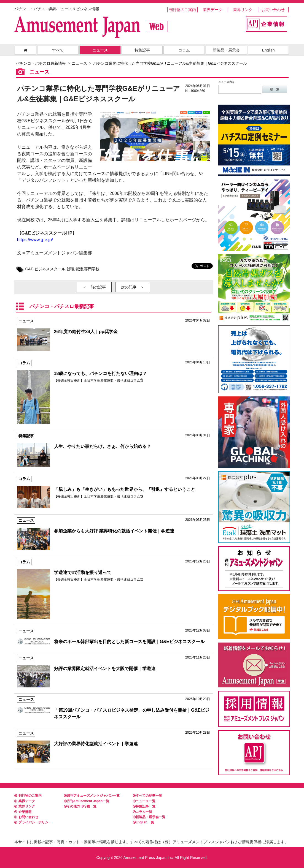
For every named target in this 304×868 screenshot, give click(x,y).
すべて (58, 50)
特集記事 (142, 50)
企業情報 (23, 812)
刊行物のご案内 (182, 10)
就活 (79, 269)
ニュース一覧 (144, 801)
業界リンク (243, 10)
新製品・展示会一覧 (149, 817)
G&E (29, 269)
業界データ (212, 10)
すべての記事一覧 (147, 796)
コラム (184, 50)
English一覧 (143, 822)
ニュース (100, 50)
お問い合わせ (273, 10)
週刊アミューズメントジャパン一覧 (92, 796)
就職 (70, 269)
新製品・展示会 (226, 50)
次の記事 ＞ (133, 287)
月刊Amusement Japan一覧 (87, 801)
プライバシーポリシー (33, 822)
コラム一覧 (142, 812)
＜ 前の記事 (94, 287)
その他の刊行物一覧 (80, 806)
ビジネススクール (50, 269)
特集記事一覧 (144, 806)
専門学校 (92, 269)
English (268, 50)
